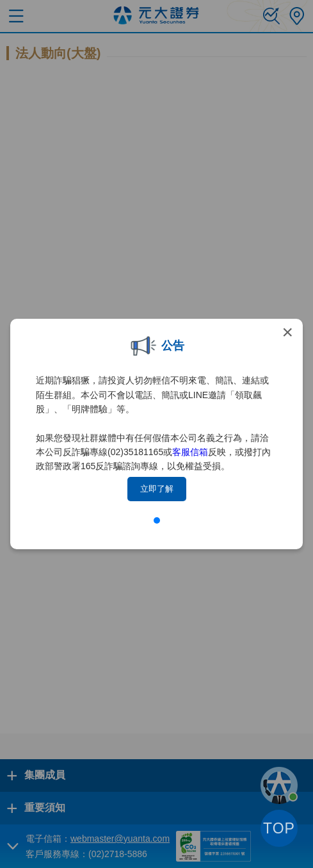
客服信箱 (190, 452)
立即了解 (157, 489)
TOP (279, 828)
